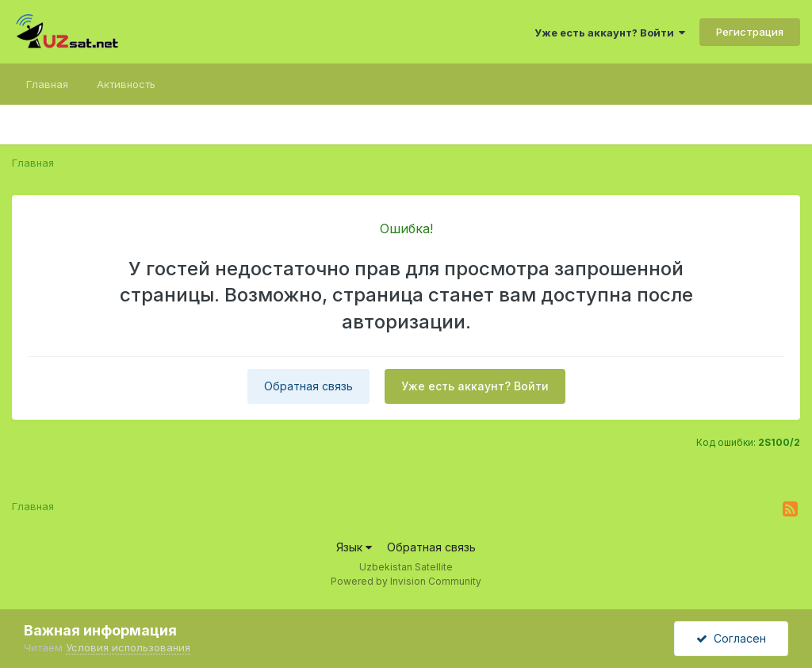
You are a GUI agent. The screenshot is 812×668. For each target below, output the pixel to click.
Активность (126, 84)
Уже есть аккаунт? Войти (610, 33)
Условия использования (128, 647)
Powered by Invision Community (406, 581)
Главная (47, 84)
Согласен (731, 638)
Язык (354, 547)
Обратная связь (308, 386)
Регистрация (750, 32)
